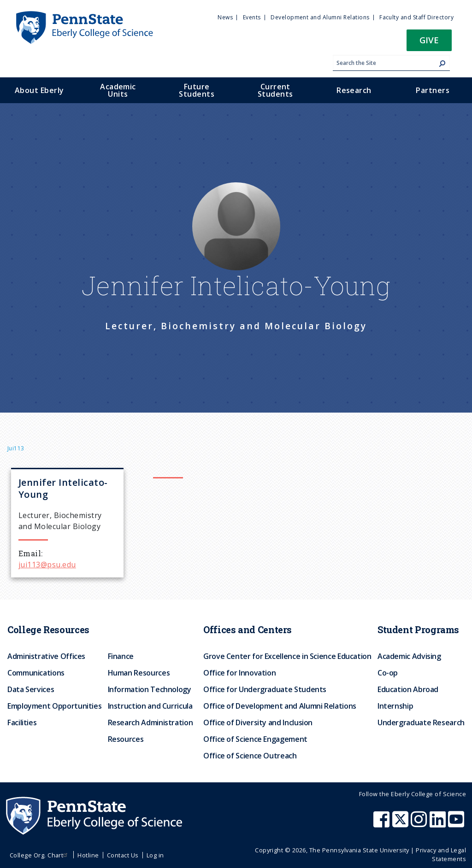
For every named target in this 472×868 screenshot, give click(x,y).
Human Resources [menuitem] (139, 673)
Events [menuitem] (252, 17)
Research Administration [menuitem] (150, 722)
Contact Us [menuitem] (123, 855)
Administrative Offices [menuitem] (46, 656)
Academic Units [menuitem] (118, 90)
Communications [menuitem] (36, 673)
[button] (429, 43)
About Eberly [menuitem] (39, 90)
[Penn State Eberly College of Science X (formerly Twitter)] (401, 824)
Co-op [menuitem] (388, 673)
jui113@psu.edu (47, 565)
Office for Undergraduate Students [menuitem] (265, 689)
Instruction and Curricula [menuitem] (150, 706)
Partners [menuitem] (433, 90)
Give (429, 40)
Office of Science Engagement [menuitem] (255, 739)
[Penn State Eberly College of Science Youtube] (457, 824)
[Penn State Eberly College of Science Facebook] (383, 824)
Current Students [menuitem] (275, 90)
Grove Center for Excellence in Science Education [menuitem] (287, 656)
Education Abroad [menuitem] (408, 689)
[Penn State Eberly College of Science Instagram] (420, 824)
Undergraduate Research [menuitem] (421, 722)
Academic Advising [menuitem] (409, 656)
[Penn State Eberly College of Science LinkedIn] (439, 824)
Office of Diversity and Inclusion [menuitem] (258, 722)
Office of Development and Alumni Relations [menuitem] (280, 706)
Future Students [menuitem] (197, 90)
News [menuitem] (225, 17)
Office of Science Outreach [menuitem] (250, 756)
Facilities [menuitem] (22, 722)
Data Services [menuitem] (31, 689)
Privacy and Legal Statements (441, 854)
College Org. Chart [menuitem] (40, 855)
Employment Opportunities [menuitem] (54, 706)
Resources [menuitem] (126, 739)
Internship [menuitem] (395, 706)
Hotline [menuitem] (88, 855)
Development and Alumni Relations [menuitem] (320, 17)
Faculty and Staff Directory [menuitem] (416, 17)
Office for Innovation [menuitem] (239, 673)
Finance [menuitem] (121, 656)
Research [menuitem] (354, 90)
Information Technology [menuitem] (150, 689)
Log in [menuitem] (155, 855)
